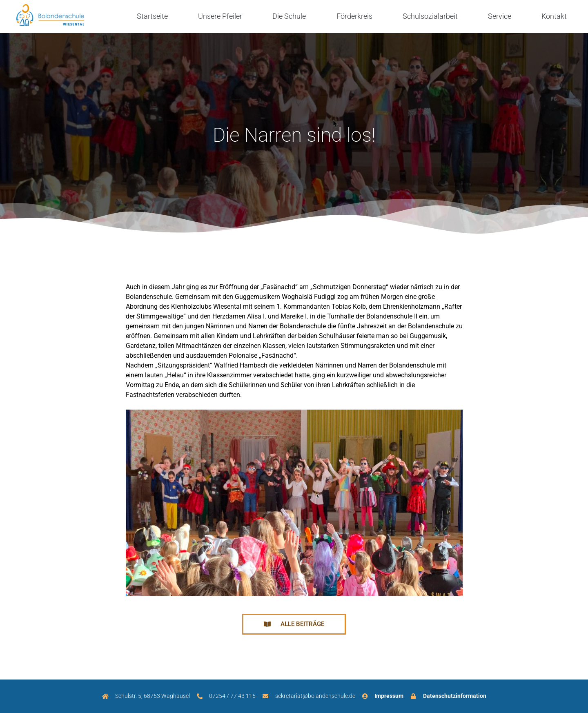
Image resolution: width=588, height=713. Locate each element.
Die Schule (289, 16)
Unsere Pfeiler (220, 16)
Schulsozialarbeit (430, 16)
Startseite (152, 16)
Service (500, 16)
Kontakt (554, 16)
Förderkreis (354, 16)
